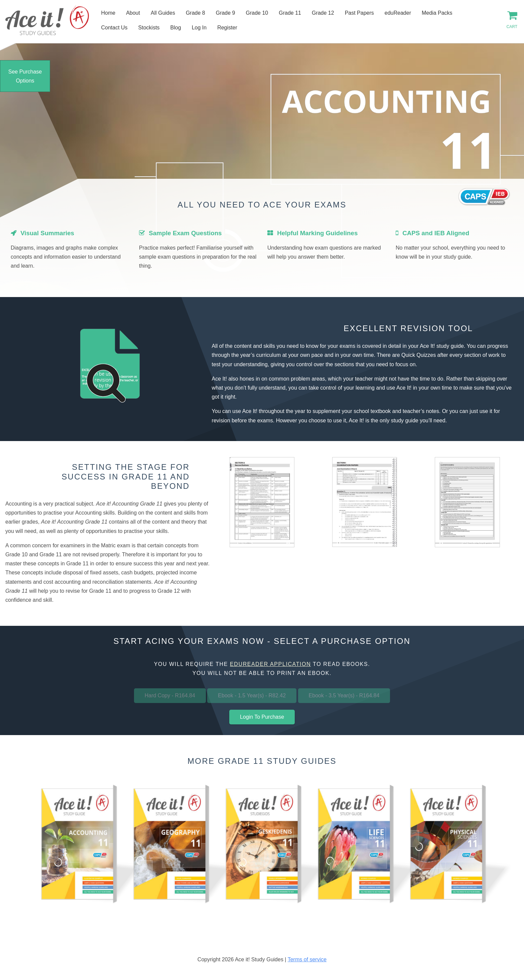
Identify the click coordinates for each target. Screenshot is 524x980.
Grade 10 (257, 13)
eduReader (398, 13)
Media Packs (437, 13)
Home (108, 13)
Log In (199, 28)
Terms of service (307, 959)
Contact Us (114, 28)
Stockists (149, 28)
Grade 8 (195, 13)
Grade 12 (323, 13)
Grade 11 (290, 13)
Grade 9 (226, 13)
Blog (176, 28)
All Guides (163, 13)
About (133, 13)
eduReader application (270, 664)
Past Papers (359, 13)
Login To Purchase (262, 717)
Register (227, 28)
